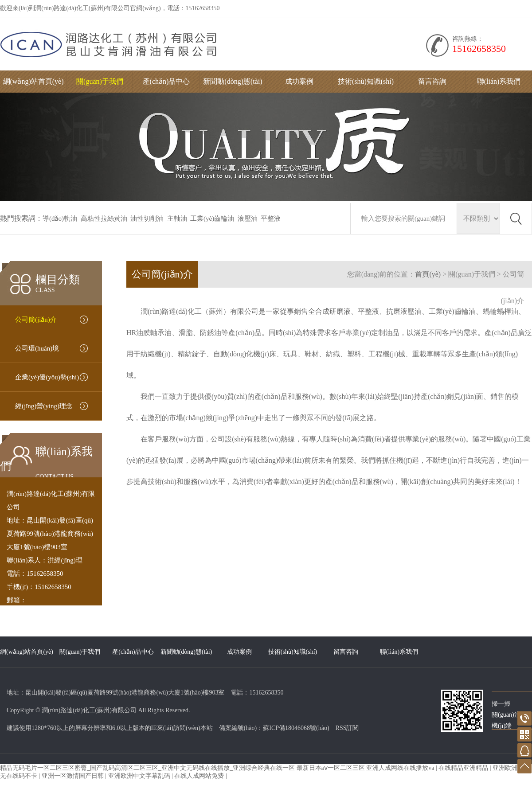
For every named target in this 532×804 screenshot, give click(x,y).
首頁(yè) (428, 274)
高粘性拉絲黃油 (104, 219)
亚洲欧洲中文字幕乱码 (140, 776)
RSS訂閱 (347, 728)
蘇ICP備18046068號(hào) (296, 728)
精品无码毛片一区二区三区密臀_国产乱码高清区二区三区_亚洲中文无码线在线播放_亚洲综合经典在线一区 (147, 768)
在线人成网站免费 (200, 776)
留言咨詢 (432, 81)
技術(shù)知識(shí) (366, 81)
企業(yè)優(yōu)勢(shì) (47, 377)
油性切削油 (147, 219)
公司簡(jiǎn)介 (36, 320)
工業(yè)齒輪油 (212, 219)
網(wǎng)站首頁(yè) (33, 81)
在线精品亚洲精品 (464, 768)
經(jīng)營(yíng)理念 (44, 406)
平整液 (271, 219)
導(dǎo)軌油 (60, 219)
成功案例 (299, 81)
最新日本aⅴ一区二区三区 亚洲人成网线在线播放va (366, 768)
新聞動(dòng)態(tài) (233, 81)
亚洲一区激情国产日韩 (74, 776)
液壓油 (248, 219)
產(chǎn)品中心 (166, 81)
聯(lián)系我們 (499, 81)
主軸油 (177, 219)
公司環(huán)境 (37, 348)
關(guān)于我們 (100, 81)
